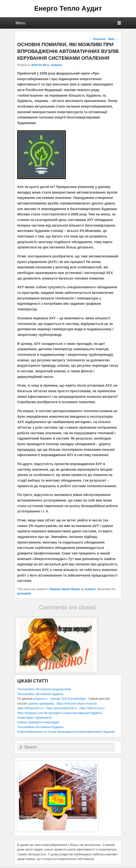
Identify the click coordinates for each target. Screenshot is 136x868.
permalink (24, 594)
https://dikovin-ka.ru (92, 708)
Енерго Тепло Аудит (68, 8)
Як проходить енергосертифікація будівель (73, 713)
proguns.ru (40, 699)
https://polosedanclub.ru (62, 708)
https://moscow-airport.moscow (77, 704)
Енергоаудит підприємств (34, 718)
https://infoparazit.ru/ (30, 708)
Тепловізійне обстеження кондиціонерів (44, 689)
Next (113, 39)
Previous (98, 39)
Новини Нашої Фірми (65, 589)
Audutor (56, 65)
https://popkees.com (30, 713)
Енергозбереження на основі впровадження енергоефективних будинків (66, 732)
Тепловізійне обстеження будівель (40, 694)
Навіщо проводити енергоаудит (38, 722)
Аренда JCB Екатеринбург (68, 699)
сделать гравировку (41, 704)
